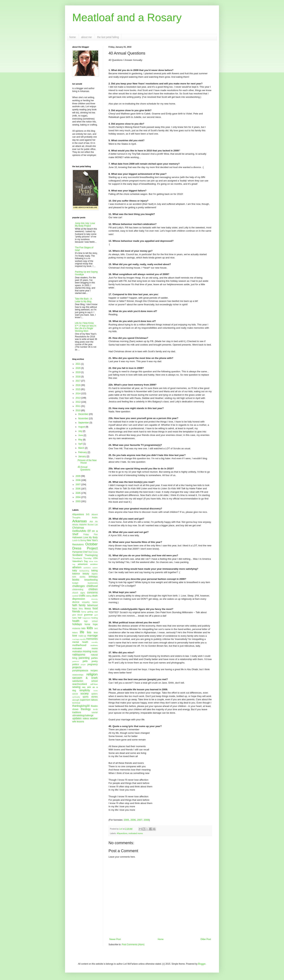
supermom (85, 700)
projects (77, 667)
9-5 (88, 514)
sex (84, 687)
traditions (77, 712)
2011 (78, 406)
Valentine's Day (80, 561)
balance (76, 574)
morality (95, 642)
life (82, 632)
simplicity (85, 690)
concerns (92, 592)
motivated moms (136, 833)
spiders (94, 694)
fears (75, 609)
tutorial (95, 712)
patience (76, 661)
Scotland (77, 555)
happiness (87, 618)
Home (161, 939)
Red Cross (93, 552)
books (76, 580)
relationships (78, 675)
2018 (78, 377)
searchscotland (80, 684)
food (95, 608)
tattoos (94, 700)
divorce (76, 602)
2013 (78, 398)
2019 (78, 372)
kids (90, 628)
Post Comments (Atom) (133, 945)
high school (91, 621)
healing (94, 618)
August (82, 427)
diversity (94, 599)
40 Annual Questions (84, 468)
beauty (86, 574)
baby (75, 571)
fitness (88, 609)
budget (75, 583)
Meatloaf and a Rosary (127, 17)
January (82, 457)
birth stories (79, 577)
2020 (78, 368)
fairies (95, 602)
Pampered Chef (80, 552)
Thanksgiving (91, 555)
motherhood (79, 645)
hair (80, 618)
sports (86, 697)
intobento (76, 628)
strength (76, 700)
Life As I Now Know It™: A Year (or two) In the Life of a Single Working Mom (86, 327)
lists (89, 632)
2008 (146, 820)
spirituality (76, 697)
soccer (75, 694)
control (75, 596)
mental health (80, 642)
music (95, 652)
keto (84, 628)
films (81, 609)
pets (85, 661)
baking (94, 571)
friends (76, 612)
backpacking (84, 571)
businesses (93, 583)
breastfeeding (91, 580)
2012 (78, 402)
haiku (75, 618)
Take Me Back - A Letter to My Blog (83, 300)
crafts (82, 596)
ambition (94, 564)
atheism (77, 567)
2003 (78, 501)
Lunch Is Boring (79, 540)
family (82, 605)
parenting (84, 658)
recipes (94, 671)
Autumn (83, 525)
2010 (78, 411)
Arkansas (80, 521)
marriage (92, 636)
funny (84, 612)
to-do (95, 709)
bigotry (95, 574)
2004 (78, 497)
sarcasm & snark (85, 678)
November (84, 418)
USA (95, 558)
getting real (92, 612)
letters (75, 633)
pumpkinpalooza (80, 671)
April (81, 444)
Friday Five (91, 534)
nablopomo (79, 655)
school (94, 681)
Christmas (78, 528)
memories (92, 639)
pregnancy (93, 664)
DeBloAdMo (79, 531)
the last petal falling (108, 37)
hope (95, 624)
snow (96, 691)
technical (76, 703)
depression (79, 599)
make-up (82, 636)
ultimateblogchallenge (83, 715)
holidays (77, 624)
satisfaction (78, 681)
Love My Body (90, 537)
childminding (78, 589)
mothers (94, 645)
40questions (122, 833)
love (75, 636)
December (84, 414)
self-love (94, 684)
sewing (76, 687)
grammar (88, 615)
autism (95, 568)
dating (89, 596)
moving (87, 651)
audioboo (87, 568)
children (93, 589)
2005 (126, 820)
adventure (83, 564)
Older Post (206, 939)
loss (96, 633)
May (81, 440)
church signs (79, 593)
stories (94, 697)
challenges (79, 586)
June (81, 435)
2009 (78, 476)
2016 (78, 385)
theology (86, 709)
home (73, 37)
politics (76, 664)
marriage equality (79, 639)
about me (86, 37)
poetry (95, 661)
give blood (77, 615)
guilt (96, 615)
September (84, 423)
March (82, 448)
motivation (77, 652)
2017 (78, 381)
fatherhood (92, 605)
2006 (133, 820)
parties (94, 658)
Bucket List (93, 525)
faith (75, 605)
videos (86, 719)
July (81, 431)
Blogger (202, 964)
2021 (78, 364)
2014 (78, 393)
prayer (83, 664)
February (83, 452)
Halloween (77, 537)
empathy (86, 602)
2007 (140, 820)
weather (94, 719)
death (95, 596)
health (76, 621)
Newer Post (115, 939)
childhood (92, 586)
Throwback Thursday (82, 558)
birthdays (93, 577)
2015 (78, 389)
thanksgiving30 (81, 706)
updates (77, 718)
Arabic (95, 518)
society (85, 694)
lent (96, 628)
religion (92, 674)
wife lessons (78, 722)
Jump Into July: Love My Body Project (85, 225)
